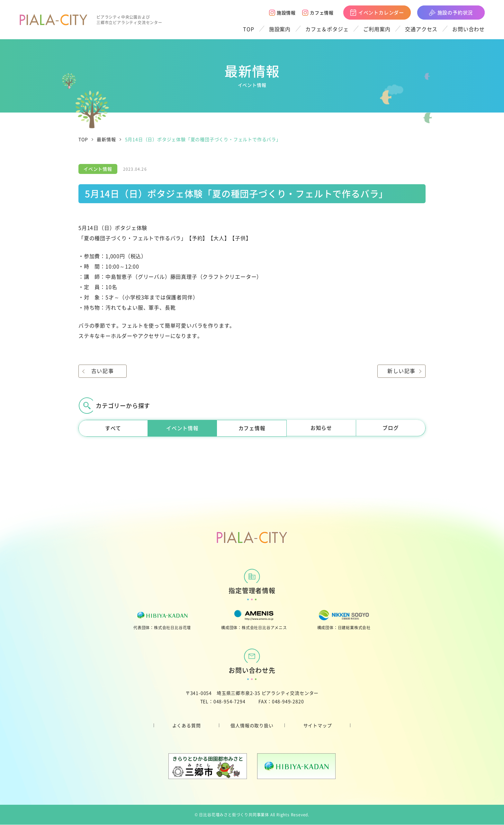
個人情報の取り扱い (252, 726)
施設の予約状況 (451, 12)
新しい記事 (401, 371)
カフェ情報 (318, 13)
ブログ (391, 428)
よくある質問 (187, 726)
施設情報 (282, 13)
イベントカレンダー (377, 12)
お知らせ (321, 428)
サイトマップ (318, 726)
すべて (113, 428)
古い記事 (103, 371)
